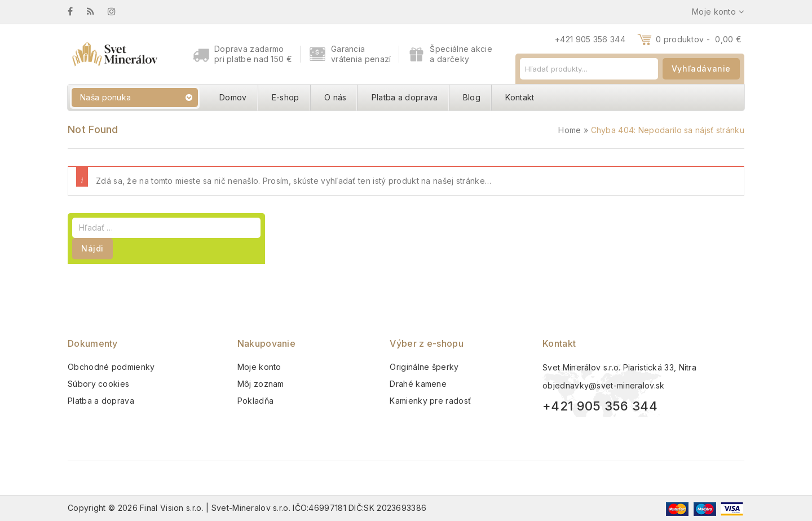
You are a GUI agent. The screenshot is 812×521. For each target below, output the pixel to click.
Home (570, 130)
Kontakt (520, 97)
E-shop (286, 97)
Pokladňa (255, 401)
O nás (336, 97)
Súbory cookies (98, 384)
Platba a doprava (405, 97)
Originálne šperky (424, 367)
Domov (233, 97)
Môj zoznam (261, 384)
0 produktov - (699, 39)
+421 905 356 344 (590, 39)
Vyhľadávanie (701, 69)
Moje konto (259, 367)
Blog (472, 97)
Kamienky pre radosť (430, 401)
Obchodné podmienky (111, 367)
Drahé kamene (418, 384)
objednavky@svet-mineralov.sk (603, 385)
